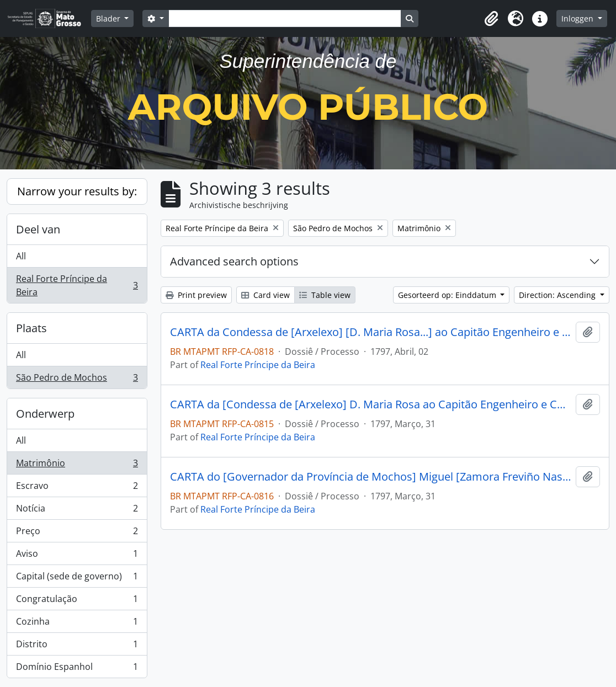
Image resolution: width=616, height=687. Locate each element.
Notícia (77, 511)
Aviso (77, 556)
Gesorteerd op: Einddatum (448, 295)
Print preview (196, 295)
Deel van (38, 229)
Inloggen (578, 18)
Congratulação (77, 601)
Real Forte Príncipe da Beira (77, 285)
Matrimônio (77, 465)
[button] (491, 19)
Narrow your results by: (77, 191)
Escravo (77, 488)
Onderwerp (45, 414)
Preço (77, 533)
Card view (265, 295)
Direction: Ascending (558, 295)
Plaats (31, 328)
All (21, 256)
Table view (325, 295)
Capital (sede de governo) (77, 579)
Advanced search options (234, 261)
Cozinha (77, 624)
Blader (109, 18)
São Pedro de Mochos (77, 380)
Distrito (77, 646)
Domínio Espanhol (77, 669)
